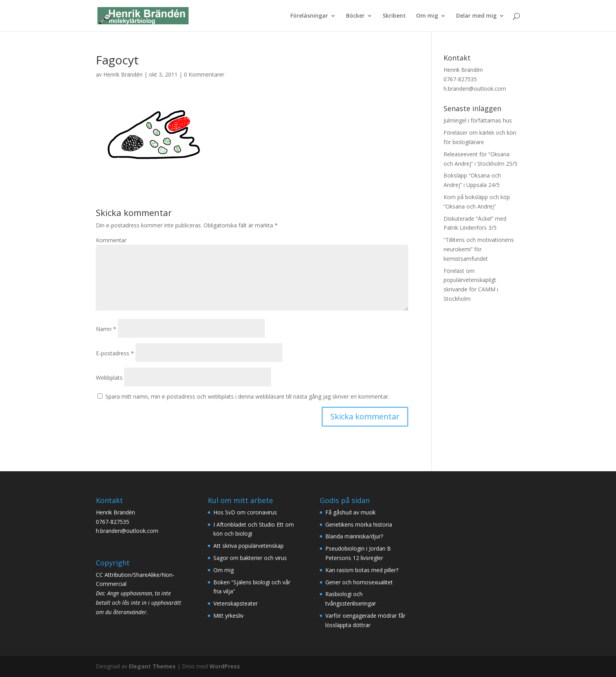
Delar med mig (476, 16)
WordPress (225, 666)
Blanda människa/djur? (354, 536)
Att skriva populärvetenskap (248, 546)
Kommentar (111, 240)
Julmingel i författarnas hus (478, 120)
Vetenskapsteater (236, 603)
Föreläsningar (309, 16)
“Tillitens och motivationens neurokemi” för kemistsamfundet (479, 249)
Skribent (394, 16)
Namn (106, 329)
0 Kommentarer (204, 74)
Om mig (427, 16)
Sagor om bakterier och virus (250, 558)
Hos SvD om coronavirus (245, 512)
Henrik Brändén (123, 74)
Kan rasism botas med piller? (362, 570)
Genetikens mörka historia (359, 524)
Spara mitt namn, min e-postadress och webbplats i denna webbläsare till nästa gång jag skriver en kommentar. (247, 396)
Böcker (355, 16)
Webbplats (109, 378)
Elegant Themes (152, 666)
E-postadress (115, 353)
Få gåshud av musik (350, 512)
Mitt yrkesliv (228, 616)
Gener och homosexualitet (359, 582)
